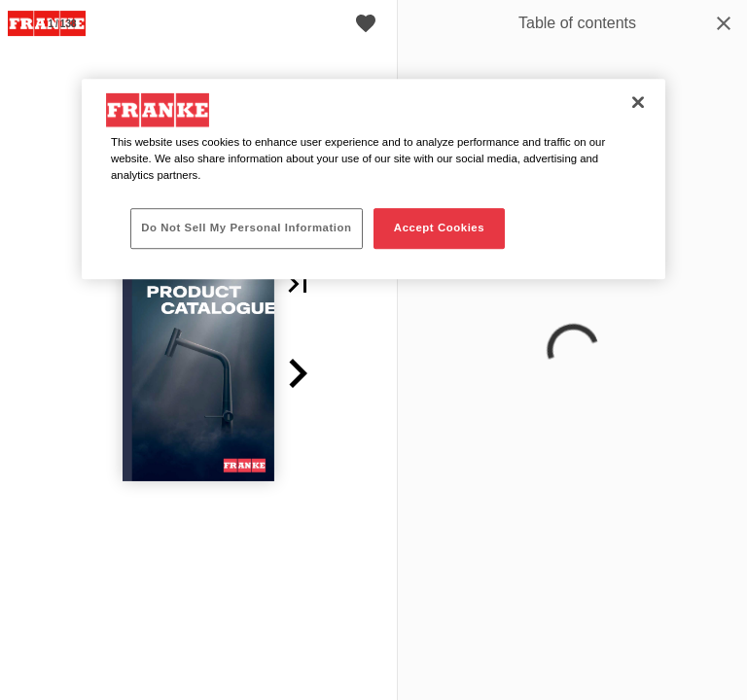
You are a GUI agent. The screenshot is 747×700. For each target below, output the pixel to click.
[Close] (638, 102)
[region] (373, 179)
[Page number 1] (62, 23)
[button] (298, 284)
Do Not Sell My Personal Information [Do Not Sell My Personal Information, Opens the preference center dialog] (246, 227)
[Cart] (366, 23)
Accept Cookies (439, 227)
